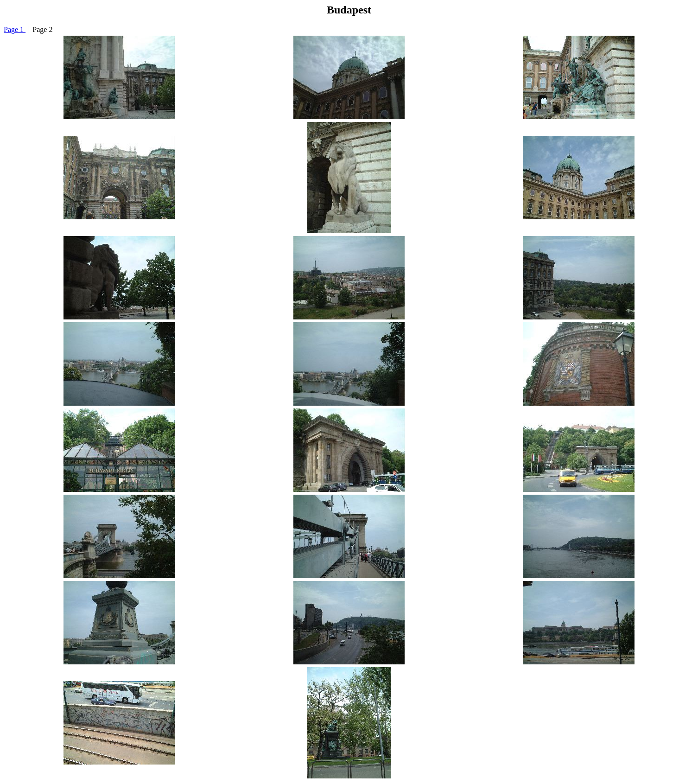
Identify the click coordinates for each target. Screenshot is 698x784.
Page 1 (15, 29)
